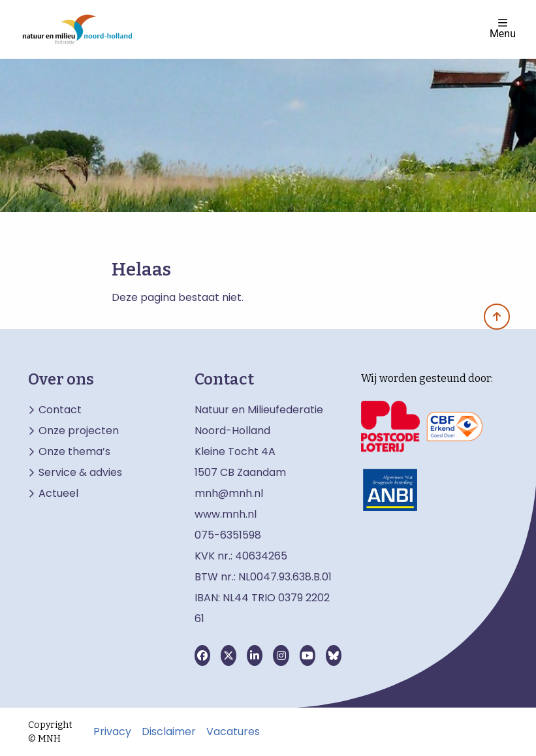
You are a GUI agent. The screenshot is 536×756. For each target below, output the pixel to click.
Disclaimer (169, 732)
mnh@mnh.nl (229, 493)
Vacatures (233, 732)
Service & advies (80, 473)
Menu (503, 28)
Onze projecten (79, 431)
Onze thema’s (74, 452)
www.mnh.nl (227, 514)
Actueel (58, 494)
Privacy (112, 732)
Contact (60, 410)
